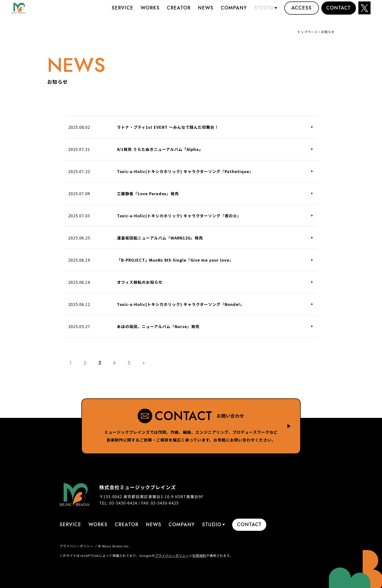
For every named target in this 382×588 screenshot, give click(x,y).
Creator (179, 11)
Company (234, 11)
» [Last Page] (144, 363)
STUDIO (264, 11)
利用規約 (199, 556)
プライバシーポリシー (76, 546)
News (206, 11)
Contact (339, 11)
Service (122, 11)
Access (301, 11)
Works (150, 11)
